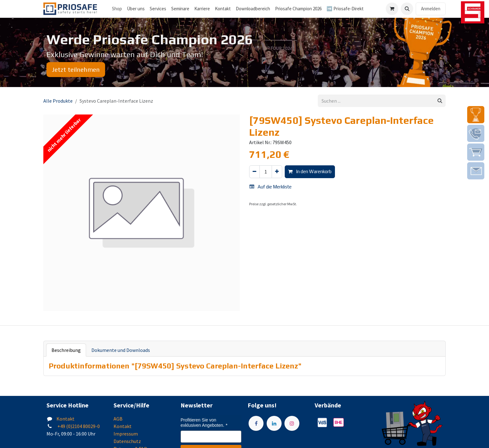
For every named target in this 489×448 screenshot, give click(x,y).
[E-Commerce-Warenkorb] (392, 9)
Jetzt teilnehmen (76, 69)
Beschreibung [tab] (66, 350)
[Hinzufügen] (277, 172)
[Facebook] (256, 423)
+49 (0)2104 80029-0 (78, 426)
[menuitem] (136, 9)
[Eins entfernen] (254, 172)
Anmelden (431, 9)
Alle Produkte (58, 101)
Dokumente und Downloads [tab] (121, 350)
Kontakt (65, 419)
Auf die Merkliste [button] (271, 187)
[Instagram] (292, 423)
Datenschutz (127, 441)
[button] (407, 9)
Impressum (126, 434)
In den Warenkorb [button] (310, 171)
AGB (118, 419)
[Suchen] (440, 101)
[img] (476, 115)
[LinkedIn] (274, 423)
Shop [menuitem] (117, 9)
